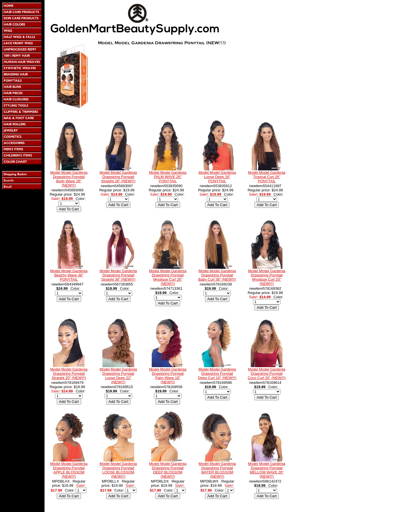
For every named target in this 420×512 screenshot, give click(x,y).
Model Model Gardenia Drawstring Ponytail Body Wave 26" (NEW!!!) (69, 179)
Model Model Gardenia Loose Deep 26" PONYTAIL (217, 177)
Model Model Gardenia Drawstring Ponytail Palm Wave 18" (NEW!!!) (168, 376)
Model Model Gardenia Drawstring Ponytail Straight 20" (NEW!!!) (69, 374)
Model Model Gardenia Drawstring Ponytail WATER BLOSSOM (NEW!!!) (217, 470)
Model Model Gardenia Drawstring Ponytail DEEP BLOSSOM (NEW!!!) (168, 470)
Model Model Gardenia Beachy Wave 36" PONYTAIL (69, 275)
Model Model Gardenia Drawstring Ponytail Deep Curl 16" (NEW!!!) (217, 374)
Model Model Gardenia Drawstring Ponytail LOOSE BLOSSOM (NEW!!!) (118, 470)
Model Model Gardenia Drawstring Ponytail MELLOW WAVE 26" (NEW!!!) (267, 470)
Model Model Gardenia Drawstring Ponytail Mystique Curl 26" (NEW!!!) (168, 277)
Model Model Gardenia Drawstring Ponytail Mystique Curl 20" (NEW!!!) (267, 277)
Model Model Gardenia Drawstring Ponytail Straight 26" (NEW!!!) (118, 177)
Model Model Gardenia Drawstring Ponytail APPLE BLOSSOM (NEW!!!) (69, 470)
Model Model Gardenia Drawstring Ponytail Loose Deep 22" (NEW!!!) (118, 376)
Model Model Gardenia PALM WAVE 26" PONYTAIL (168, 177)
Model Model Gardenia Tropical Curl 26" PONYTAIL (267, 177)
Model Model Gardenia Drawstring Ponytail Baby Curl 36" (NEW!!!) (217, 275)
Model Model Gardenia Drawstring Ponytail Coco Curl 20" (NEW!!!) (267, 374)
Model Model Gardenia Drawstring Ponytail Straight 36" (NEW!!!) (118, 275)
